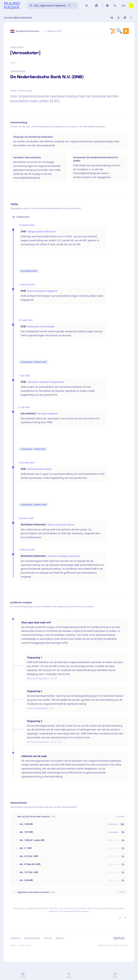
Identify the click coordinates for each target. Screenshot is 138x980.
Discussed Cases (32, 938)
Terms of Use (25, 945)
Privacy (14, 945)
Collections (16, 938)
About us (60, 938)
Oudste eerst (21, 217)
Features (48, 938)
